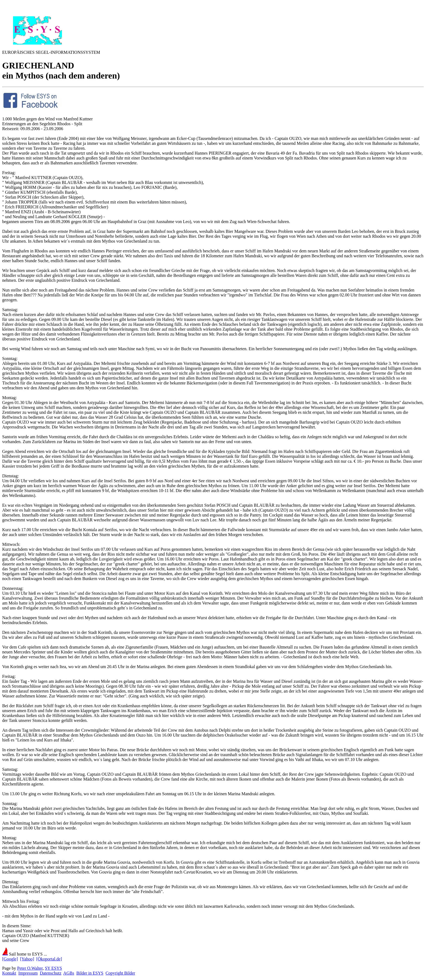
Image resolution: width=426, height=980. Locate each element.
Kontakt (9, 973)
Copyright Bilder (120, 973)
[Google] (10, 959)
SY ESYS (53, 968)
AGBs (69, 973)
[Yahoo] (27, 959)
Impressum (28, 973)
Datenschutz (51, 973)
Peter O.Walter (30, 968)
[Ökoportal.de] (49, 959)
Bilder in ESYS (90, 973)
